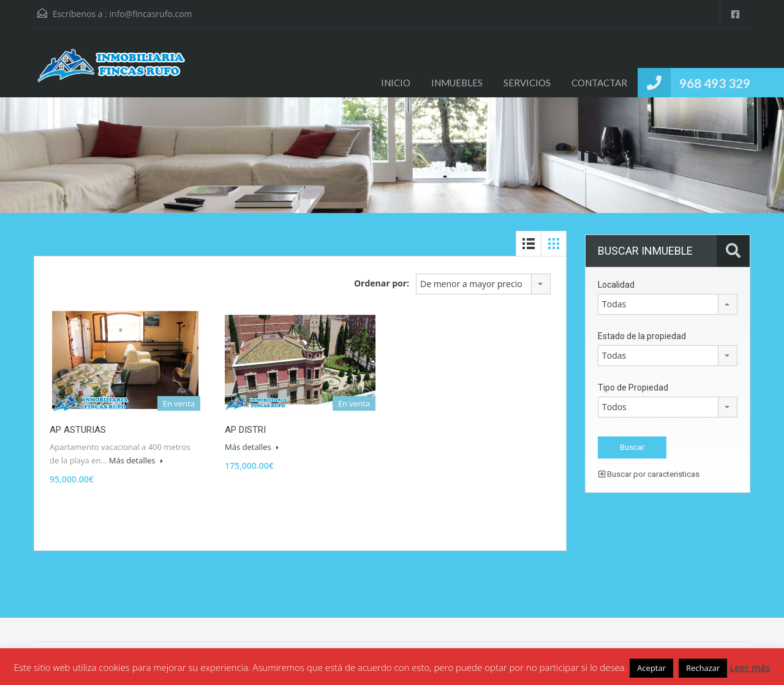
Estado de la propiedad (642, 336)
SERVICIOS (527, 83)
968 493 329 (715, 83)
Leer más (750, 667)
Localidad (616, 285)
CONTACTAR (599, 83)
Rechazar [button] (703, 668)
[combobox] (483, 284)
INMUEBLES (457, 83)
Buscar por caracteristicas (649, 474)
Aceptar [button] (651, 668)
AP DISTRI (245, 430)
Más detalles (136, 460)
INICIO (396, 83)
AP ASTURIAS (78, 430)
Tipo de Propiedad (633, 387)
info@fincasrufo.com (151, 14)
